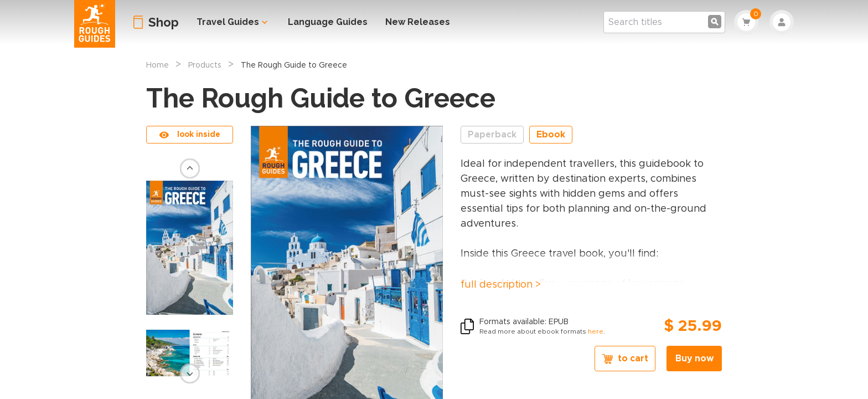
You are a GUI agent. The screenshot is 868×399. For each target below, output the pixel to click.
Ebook (551, 135)
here (596, 331)
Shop (164, 22)
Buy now (694, 359)
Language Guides (328, 22)
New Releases (418, 22)
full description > (501, 285)
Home (157, 65)
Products (205, 65)
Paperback (492, 135)
